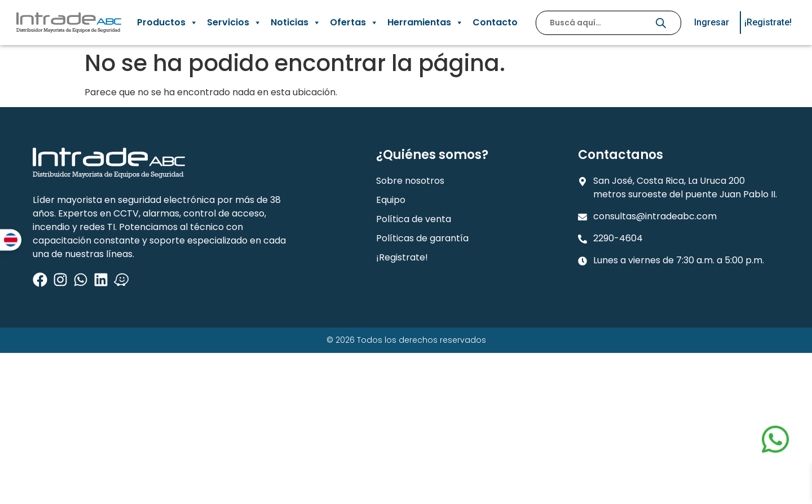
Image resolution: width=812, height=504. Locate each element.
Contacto (495, 22)
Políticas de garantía (422, 238)
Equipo (391, 200)
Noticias (296, 23)
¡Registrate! (402, 257)
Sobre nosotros (410, 181)
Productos (167, 23)
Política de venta (414, 219)
